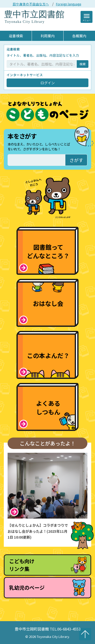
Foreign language (69, 4)
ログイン (48, 83)
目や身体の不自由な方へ (31, 4)
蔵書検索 (16, 36)
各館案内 (79, 36)
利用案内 (48, 36)
